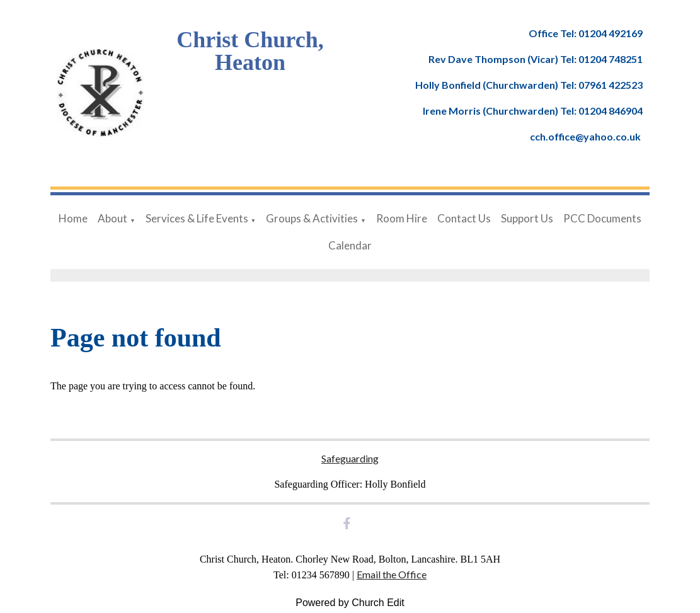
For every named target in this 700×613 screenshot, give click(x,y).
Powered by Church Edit (350, 603)
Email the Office (392, 574)
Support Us (527, 218)
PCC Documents (602, 218)
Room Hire (402, 218)
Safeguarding (350, 458)
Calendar (350, 245)
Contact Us (464, 218)
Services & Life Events (197, 218)
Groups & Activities (312, 218)
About (112, 218)
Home (73, 218)
